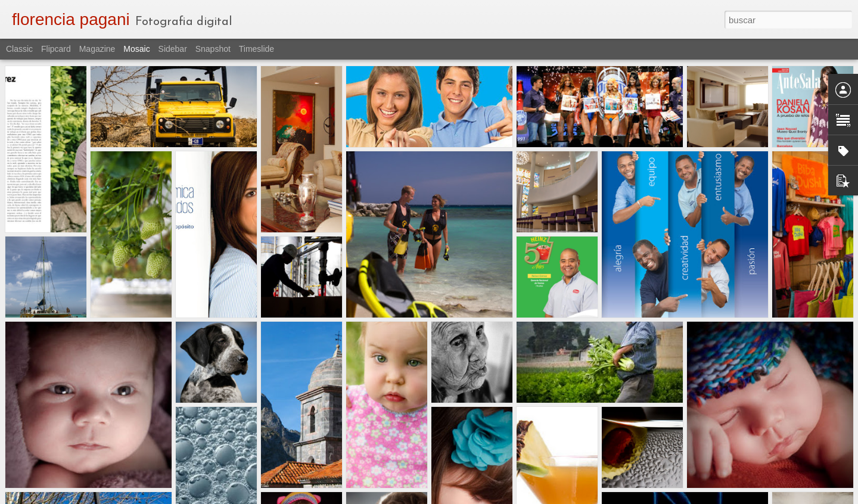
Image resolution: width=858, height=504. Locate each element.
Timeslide (257, 49)
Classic (19, 49)
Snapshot (213, 49)
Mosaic (136, 49)
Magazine (97, 49)
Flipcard (56, 49)
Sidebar (173, 49)
